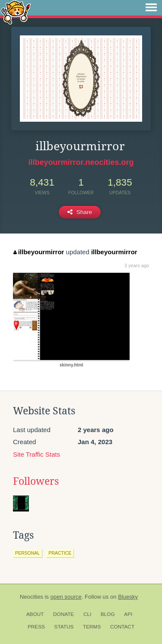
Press (36, 627)
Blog (108, 614)
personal (27, 553)
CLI (87, 614)
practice (60, 553)
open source (66, 597)
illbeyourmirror (39, 252)
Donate (64, 614)
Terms (92, 627)
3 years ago (137, 265)
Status (64, 627)
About (35, 614)
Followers (36, 481)
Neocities (32, 597)
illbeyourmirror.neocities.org (81, 162)
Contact (122, 627)
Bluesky (128, 597)
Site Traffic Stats (37, 454)
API (128, 614)
